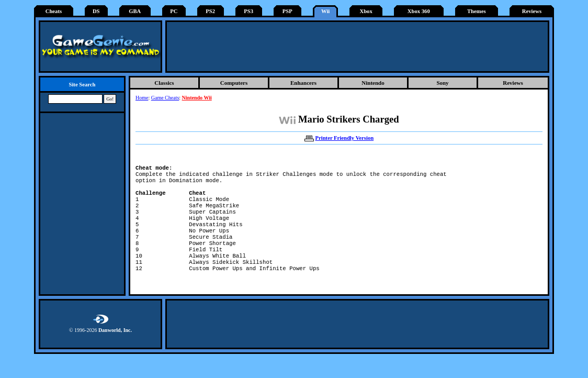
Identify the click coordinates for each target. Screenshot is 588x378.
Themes (477, 11)
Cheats (54, 11)
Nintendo (373, 83)
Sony (442, 83)
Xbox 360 (419, 11)
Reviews (532, 11)
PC (174, 11)
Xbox (366, 11)
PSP (287, 11)
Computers (234, 83)
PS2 (210, 11)
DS (96, 11)
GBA (135, 11)
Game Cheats (165, 98)
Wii (325, 11)
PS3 (248, 11)
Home (142, 98)
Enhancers (303, 83)
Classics (164, 83)
